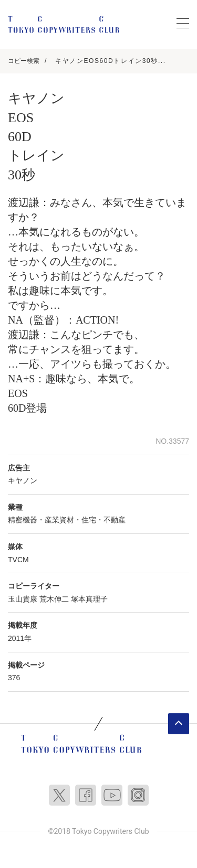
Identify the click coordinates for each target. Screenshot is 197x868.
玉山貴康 (23, 599)
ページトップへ (179, 724)
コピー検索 (24, 61)
